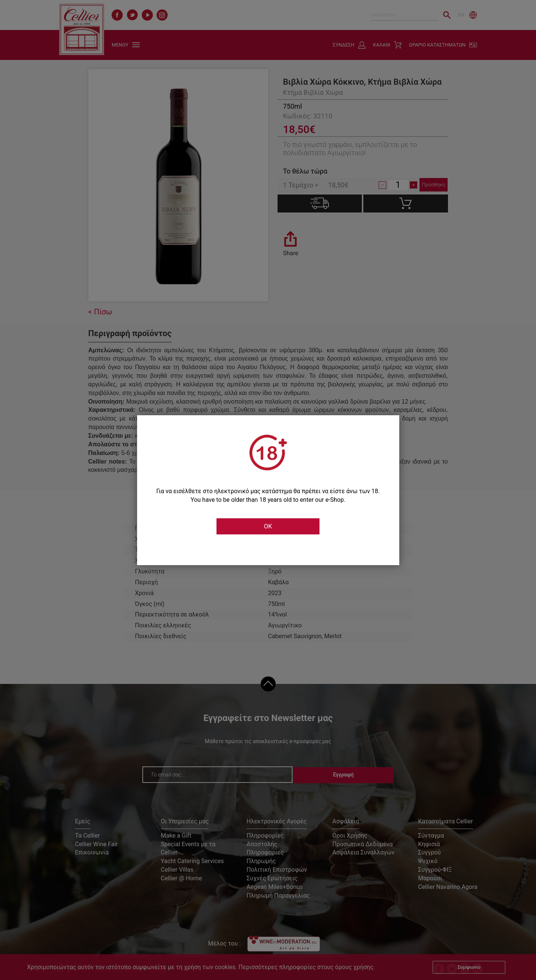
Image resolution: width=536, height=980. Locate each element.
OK (268, 527)
